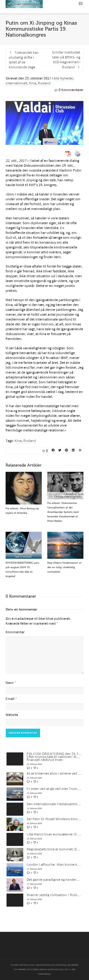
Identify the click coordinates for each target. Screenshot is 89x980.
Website (12, 715)
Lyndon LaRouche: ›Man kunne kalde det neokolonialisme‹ (54, 865)
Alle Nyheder (63, 78)
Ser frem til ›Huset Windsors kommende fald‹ (54, 819)
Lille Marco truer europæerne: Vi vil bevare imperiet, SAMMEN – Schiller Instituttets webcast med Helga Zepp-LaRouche (54, 834)
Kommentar (15, 632)
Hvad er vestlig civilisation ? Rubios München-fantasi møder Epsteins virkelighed (54, 895)
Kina (33, 83)
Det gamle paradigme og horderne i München (54, 880)
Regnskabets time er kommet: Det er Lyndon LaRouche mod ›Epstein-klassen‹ (54, 849)
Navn (10, 683)
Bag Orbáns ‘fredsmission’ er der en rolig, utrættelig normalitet (64, 567)
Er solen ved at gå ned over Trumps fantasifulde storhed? (54, 789)
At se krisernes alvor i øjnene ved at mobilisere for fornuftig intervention (54, 774)
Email (10, 699)
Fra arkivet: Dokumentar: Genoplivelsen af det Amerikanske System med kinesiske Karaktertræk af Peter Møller (63, 512)
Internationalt (16, 83)
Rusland (44, 83)
